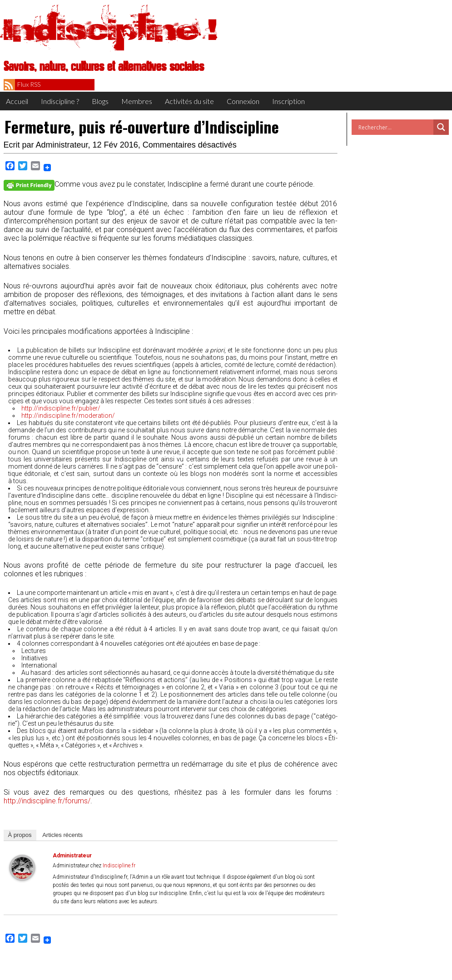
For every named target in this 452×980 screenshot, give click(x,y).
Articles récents (62, 835)
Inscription (288, 101)
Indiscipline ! (110, 30)
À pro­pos (20, 835)
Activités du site (189, 101)
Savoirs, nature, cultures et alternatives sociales (104, 67)
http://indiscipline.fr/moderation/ (68, 416)
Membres (137, 101)
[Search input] (395, 127)
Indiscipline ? (60, 101)
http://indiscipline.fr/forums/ (47, 801)
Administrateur (62, 145)
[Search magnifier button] (441, 127)
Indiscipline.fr (119, 866)
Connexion (243, 101)
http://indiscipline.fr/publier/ (61, 408)
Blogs (100, 101)
